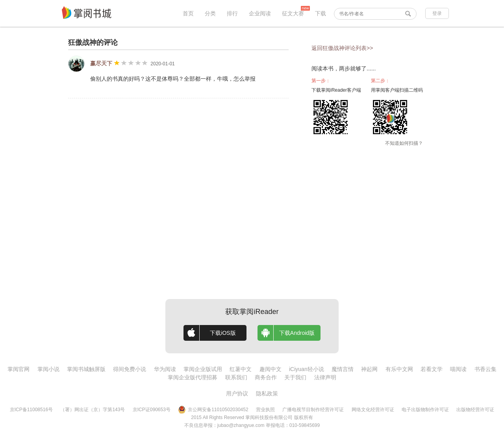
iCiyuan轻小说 (307, 369)
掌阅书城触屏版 (86, 369)
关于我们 (295, 377)
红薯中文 (241, 369)
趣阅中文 (271, 369)
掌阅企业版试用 (203, 369)
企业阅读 (260, 13)
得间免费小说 (130, 369)
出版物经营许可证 (475, 410)
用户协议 (237, 393)
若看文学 (432, 369)
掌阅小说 (48, 369)
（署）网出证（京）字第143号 (93, 410)
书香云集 (485, 369)
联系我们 (236, 377)
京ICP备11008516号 (31, 410)
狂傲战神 (82, 42)
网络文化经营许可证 (373, 410)
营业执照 (265, 410)
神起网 (369, 369)
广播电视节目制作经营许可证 (313, 410)
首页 (188, 13)
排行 (232, 13)
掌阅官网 (19, 369)
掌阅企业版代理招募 (193, 377)
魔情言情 (343, 369)
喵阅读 (458, 369)
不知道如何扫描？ (404, 143)
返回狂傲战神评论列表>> (342, 48)
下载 (321, 13)
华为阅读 (165, 369)
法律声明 (325, 377)
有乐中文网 (399, 369)
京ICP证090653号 (152, 410)
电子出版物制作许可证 (425, 410)
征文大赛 (293, 13)
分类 (210, 13)
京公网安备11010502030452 (213, 410)
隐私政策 (267, 393)
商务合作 (266, 377)
